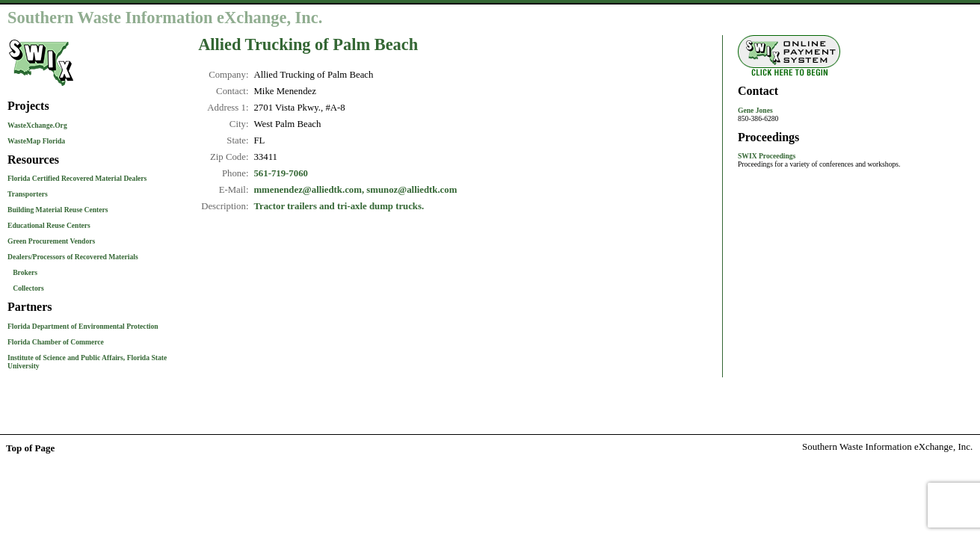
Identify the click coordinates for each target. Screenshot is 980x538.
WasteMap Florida (36, 141)
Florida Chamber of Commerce (56, 342)
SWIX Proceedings (767, 156)
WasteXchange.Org (37, 125)
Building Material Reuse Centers (58, 210)
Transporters (28, 194)
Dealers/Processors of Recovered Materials (73, 257)
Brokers (25, 272)
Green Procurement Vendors (51, 241)
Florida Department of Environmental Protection (83, 326)
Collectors (28, 288)
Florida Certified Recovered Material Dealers (77, 178)
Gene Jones (755, 110)
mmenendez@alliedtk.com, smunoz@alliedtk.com (355, 190)
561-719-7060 (281, 173)
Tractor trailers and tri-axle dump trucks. (339, 206)
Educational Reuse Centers (49, 225)
